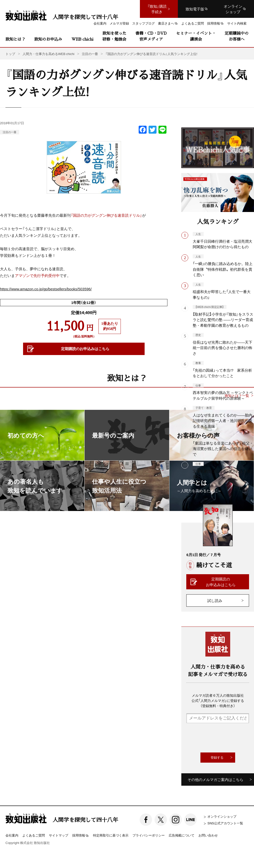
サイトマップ (59, 835)
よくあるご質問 (34, 835)
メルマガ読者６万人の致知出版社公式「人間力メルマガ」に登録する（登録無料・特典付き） (218, 700)
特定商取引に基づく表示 (111, 835)
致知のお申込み (48, 39)
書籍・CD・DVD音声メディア (151, 36)
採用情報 (81, 836)
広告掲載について (182, 835)
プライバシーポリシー (149, 835)
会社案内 (12, 835)
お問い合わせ (208, 835)
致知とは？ (15, 39)
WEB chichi (82, 39)
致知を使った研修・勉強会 (114, 36)
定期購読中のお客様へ (237, 36)
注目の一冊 (10, 132)
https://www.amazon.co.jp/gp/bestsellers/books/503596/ (46, 289)
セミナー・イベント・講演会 (196, 36)
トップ (10, 54)
